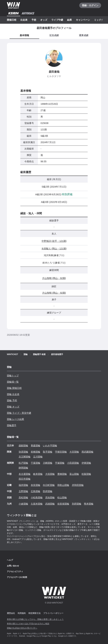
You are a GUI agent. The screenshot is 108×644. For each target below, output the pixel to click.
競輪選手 (12, 425)
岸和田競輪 (78, 485)
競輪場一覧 (13, 382)
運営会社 (11, 613)
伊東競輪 (86, 463)
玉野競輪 (23, 491)
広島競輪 (35, 491)
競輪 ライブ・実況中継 (19, 413)
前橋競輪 (35, 452)
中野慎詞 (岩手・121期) (54, 241)
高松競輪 (23, 498)
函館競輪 (23, 446)
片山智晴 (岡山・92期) (54, 278)
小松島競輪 (37, 498)
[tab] (54, 36)
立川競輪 (38, 457)
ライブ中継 (57, 20)
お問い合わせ (13, 566)
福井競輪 (23, 485)
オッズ (44, 20)
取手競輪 (48, 452)
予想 (34, 20)
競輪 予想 (12, 400)
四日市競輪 (25, 479)
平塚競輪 (60, 463)
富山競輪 (74, 474)
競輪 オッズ (13, 407)
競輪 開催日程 (14, 388)
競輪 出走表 (13, 394)
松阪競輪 (86, 474)
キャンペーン (83, 20)
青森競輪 (35, 446)
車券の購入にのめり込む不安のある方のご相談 (28, 624)
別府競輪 (77, 504)
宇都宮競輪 (61, 452)
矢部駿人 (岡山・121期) (54, 249)
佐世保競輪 (63, 504)
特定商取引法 (34, 613)
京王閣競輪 (25, 457)
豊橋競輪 (62, 474)
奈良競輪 (35, 485)
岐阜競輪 (38, 474)
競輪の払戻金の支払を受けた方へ (22, 628)
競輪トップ (13, 376)
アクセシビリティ (15, 572)
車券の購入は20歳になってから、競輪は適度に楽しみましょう (35, 619)
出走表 (24, 20)
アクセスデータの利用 (17, 577)
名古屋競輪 (25, 474)
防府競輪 (48, 491)
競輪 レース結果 (15, 419)
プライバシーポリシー (53, 613)
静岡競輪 (23, 468)
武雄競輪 (50, 504)
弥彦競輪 (23, 452)
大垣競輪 (50, 474)
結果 (69, 20)
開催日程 (12, 20)
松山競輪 (62, 498)
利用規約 (22, 613)
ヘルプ (10, 560)
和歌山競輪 (63, 485)
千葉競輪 (35, 463)
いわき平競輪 (50, 446)
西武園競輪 (87, 452)
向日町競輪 (49, 485)
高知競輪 (50, 498)
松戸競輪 (23, 463)
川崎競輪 (48, 463)
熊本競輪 (89, 504)
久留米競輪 (37, 504)
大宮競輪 (74, 452)
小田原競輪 (73, 463)
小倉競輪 (23, 504)
